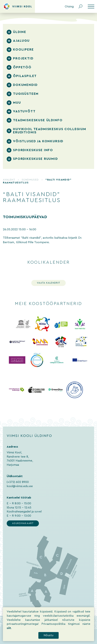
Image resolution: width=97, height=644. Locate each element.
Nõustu (48, 640)
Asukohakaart (23, 523)
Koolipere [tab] (23, 50)
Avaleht (9, 180)
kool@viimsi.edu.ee (20, 486)
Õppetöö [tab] (22, 67)
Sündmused (30, 180)
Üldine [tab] (20, 32)
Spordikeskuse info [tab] (33, 150)
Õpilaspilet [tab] (25, 76)
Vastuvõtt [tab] (24, 111)
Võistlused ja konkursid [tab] (38, 141)
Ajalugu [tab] (21, 41)
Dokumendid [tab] (25, 85)
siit (9, 633)
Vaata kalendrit (49, 283)
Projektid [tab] (23, 58)
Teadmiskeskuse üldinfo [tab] (38, 120)
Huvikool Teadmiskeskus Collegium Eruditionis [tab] (50, 131)
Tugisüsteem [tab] (26, 94)
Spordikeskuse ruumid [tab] (35, 159)
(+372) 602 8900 (18, 482)
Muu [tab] (17, 103)
